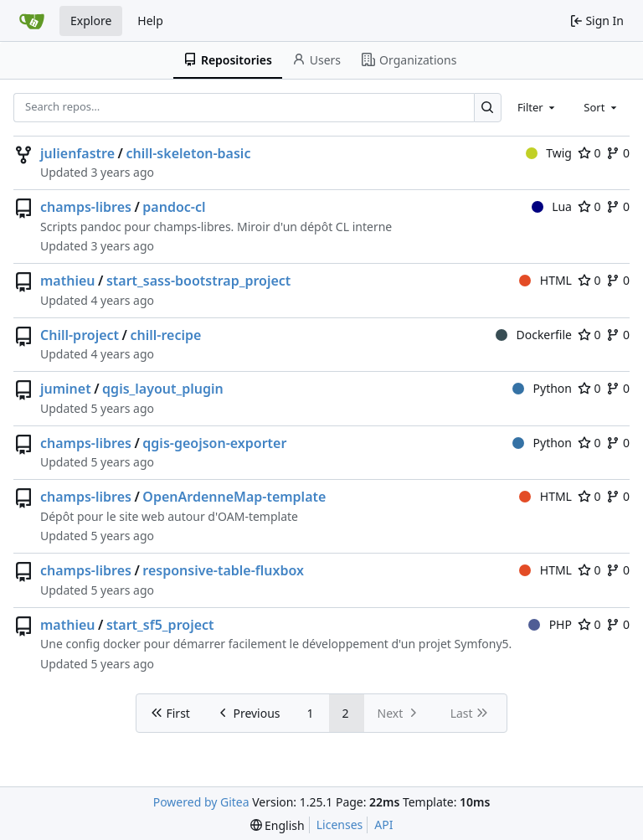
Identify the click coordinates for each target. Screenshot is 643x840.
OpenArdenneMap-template (234, 497)
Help (150, 21)
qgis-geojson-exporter (214, 443)
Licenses (340, 825)
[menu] (278, 825)
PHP (550, 624)
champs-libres (86, 207)
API (383, 825)
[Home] (32, 21)
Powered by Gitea (201, 802)
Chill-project (80, 335)
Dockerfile (534, 335)
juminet (66, 389)
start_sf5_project (160, 625)
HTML (545, 280)
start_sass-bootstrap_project (198, 281)
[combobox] (538, 107)
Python (542, 388)
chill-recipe (165, 335)
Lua (552, 206)
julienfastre (77, 153)
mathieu (68, 281)
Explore (91, 21)
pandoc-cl (174, 207)
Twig (549, 153)
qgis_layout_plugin (163, 389)
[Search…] (488, 108)
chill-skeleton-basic (188, 153)
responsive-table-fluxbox (223, 570)
